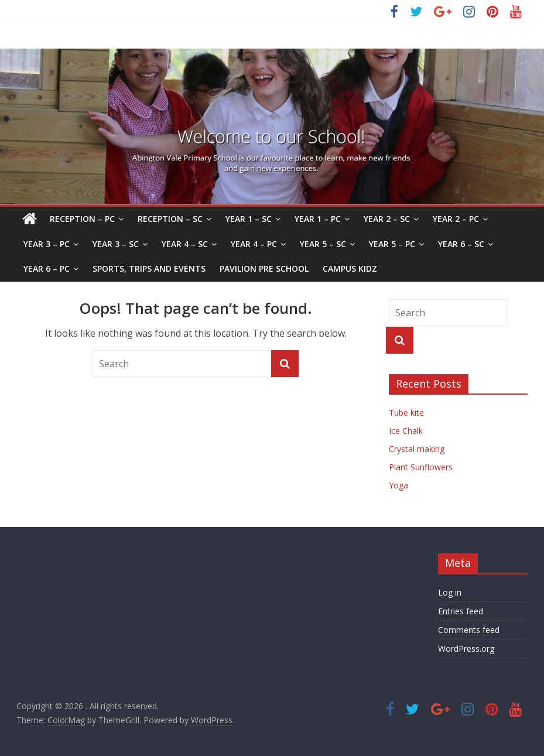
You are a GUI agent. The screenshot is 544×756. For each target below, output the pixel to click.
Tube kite (406, 413)
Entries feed (461, 611)
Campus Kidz (350, 268)
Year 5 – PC (392, 244)
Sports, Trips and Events (149, 268)
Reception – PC (82, 219)
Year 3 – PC (47, 244)
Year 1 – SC (249, 219)
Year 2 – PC (456, 219)
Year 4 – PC (254, 244)
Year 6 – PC (47, 268)
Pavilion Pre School (264, 268)
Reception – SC (170, 219)
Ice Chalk (406, 431)
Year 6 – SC (461, 244)
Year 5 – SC (323, 244)
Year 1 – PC (318, 219)
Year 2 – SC (387, 219)
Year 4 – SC (185, 244)
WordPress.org (466, 649)
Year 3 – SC (116, 244)
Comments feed (469, 630)
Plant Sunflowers (421, 467)
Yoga (398, 485)
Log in (450, 592)
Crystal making (417, 449)
